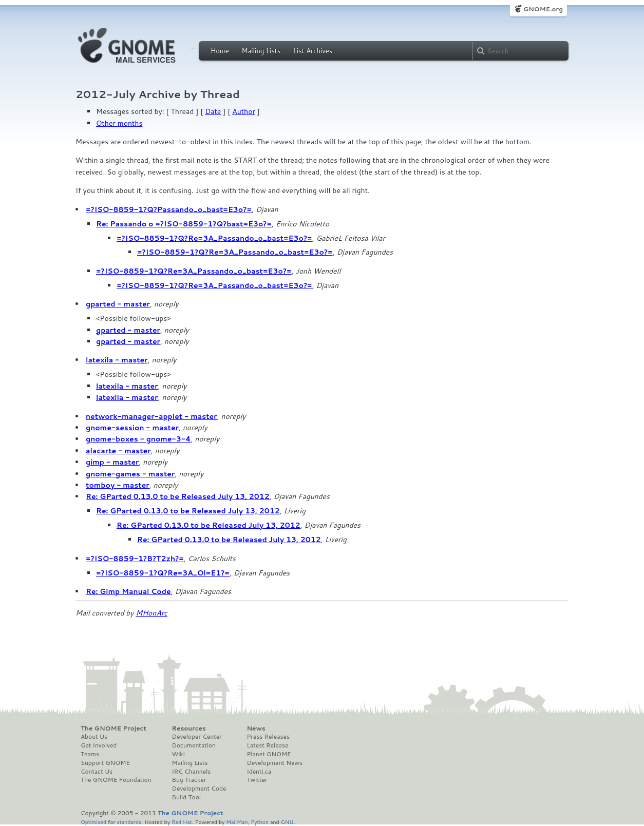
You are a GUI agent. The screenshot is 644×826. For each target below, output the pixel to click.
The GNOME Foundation (116, 780)
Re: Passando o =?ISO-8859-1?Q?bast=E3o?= (184, 224)
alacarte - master (118, 451)
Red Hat (182, 822)
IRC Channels (192, 772)
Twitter (257, 780)
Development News (274, 763)
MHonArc (151, 613)
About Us (94, 737)
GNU (287, 822)
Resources (189, 728)
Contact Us (97, 772)
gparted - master (118, 304)
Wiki (178, 754)
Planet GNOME (269, 754)
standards (129, 822)
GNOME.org (543, 9)
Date (213, 111)
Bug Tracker (189, 780)
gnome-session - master (132, 428)
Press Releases (268, 737)
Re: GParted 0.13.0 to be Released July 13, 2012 (178, 496)
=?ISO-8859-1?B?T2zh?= (135, 559)
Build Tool (186, 797)
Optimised (93, 822)
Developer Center (197, 737)
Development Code (199, 789)
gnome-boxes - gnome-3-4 (138, 439)
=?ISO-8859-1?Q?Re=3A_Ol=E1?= (163, 573)
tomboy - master (118, 485)
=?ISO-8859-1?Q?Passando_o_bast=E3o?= (169, 209)
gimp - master (112, 462)
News (256, 728)
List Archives (313, 51)
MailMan (237, 822)
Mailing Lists (261, 51)
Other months (119, 123)
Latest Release (267, 745)
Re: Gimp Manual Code (128, 591)
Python (260, 822)
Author (244, 111)
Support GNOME (105, 763)
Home (220, 51)
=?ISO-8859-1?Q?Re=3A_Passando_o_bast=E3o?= (214, 238)
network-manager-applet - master (151, 416)
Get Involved (99, 745)
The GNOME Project (113, 728)
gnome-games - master (130, 474)
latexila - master (117, 360)
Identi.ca (259, 772)
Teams (90, 754)
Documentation (194, 745)
